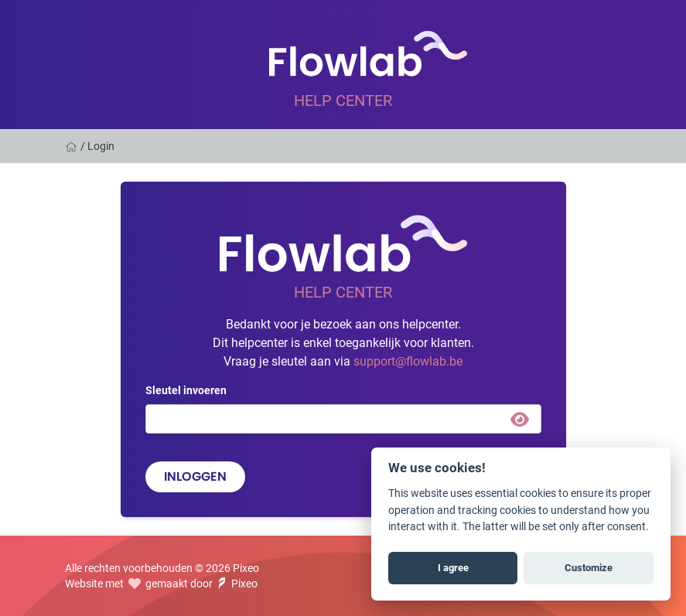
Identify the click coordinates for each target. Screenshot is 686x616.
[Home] (73, 146)
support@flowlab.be (408, 361)
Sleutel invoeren (186, 390)
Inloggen (195, 476)
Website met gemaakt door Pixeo (161, 583)
